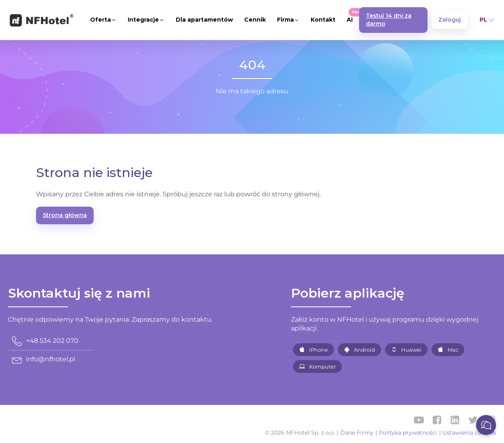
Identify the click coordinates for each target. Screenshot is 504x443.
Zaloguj (450, 20)
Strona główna (65, 215)
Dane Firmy (357, 433)
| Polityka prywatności (406, 433)
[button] (103, 20)
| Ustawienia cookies (468, 433)
